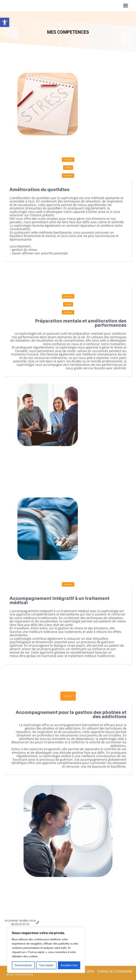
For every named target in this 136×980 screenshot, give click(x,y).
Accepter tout (69, 965)
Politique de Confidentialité (115, 971)
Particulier (68, 160)
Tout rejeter (46, 965)
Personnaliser (23, 965)
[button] (5, 22)
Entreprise (68, 176)
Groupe (68, 168)
